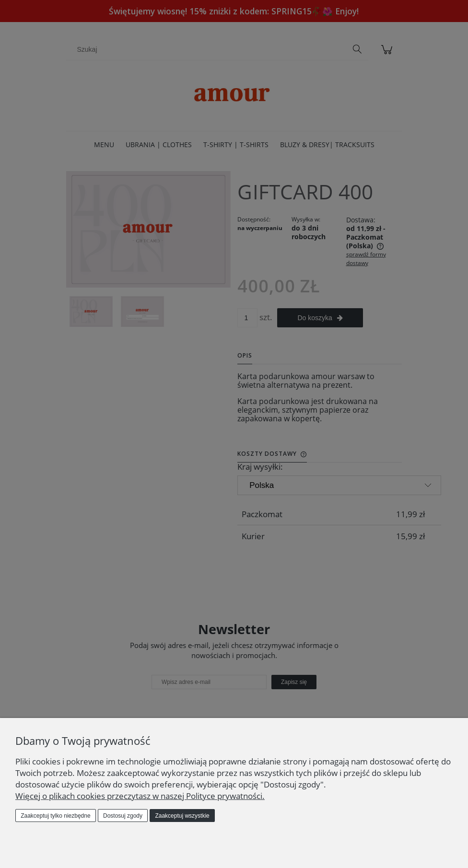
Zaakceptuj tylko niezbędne (55, 816)
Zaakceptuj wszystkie (182, 816)
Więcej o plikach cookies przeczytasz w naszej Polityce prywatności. (140, 796)
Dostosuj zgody (123, 816)
